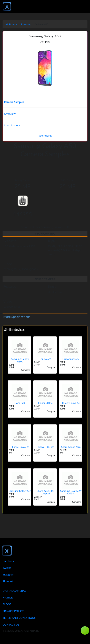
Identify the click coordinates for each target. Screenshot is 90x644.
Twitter (7, 568)
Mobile (8, 597)
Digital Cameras (14, 591)
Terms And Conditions (19, 618)
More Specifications (17, 317)
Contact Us (11, 624)
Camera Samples (14, 102)
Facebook (8, 561)
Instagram (8, 574)
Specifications (12, 125)
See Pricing (45, 135)
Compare (45, 41)
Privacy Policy (13, 611)
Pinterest (8, 581)
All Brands (11, 24)
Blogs (7, 604)
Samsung (26, 24)
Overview (10, 114)
